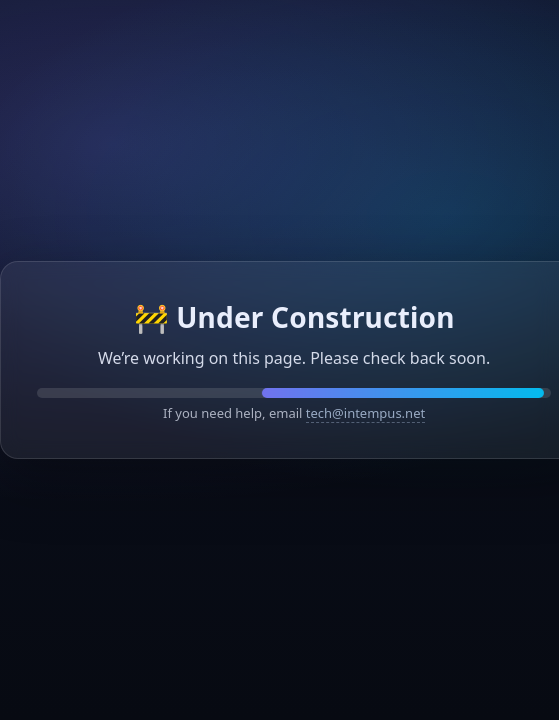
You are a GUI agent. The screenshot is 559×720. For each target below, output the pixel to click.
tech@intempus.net (365, 413)
